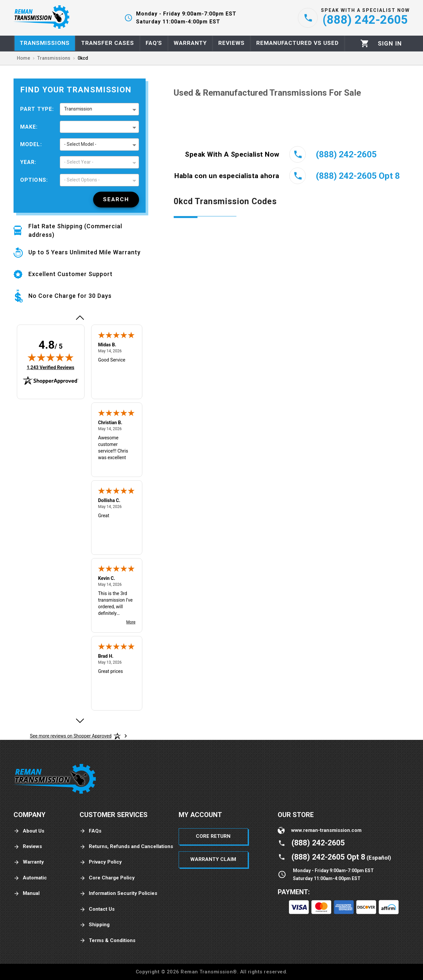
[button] (99, 127)
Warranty (29, 862)
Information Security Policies (118, 893)
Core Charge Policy (107, 878)
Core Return (213, 836)
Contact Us (97, 909)
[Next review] (80, 721)
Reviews (28, 847)
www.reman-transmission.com (326, 830)
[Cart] (365, 43)
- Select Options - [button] (82, 180)
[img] (51, 357)
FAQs (90, 831)
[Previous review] (80, 318)
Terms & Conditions (107, 941)
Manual (27, 893)
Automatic (30, 878)
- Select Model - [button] (80, 144)
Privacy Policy (101, 862)
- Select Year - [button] (79, 162)
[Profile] (390, 44)
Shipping (95, 925)
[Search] (116, 200)
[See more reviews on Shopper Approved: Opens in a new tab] (70, 736)
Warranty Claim (213, 859)
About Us (29, 831)
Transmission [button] (78, 109)
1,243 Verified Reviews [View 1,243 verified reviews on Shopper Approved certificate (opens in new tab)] (51, 367)
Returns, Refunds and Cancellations (126, 847)
